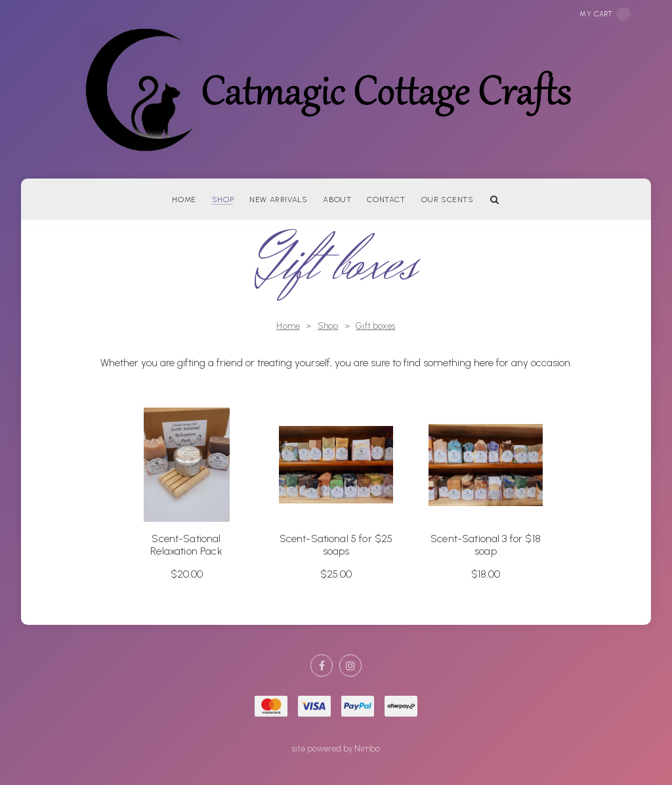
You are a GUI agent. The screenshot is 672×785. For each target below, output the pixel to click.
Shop (223, 200)
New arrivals (278, 200)
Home (184, 200)
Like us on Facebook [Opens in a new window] (322, 666)
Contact (386, 200)
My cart (605, 14)
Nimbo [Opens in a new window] (367, 749)
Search (495, 199)
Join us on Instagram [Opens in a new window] (350, 666)
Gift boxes (375, 326)
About (337, 200)
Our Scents (448, 200)
